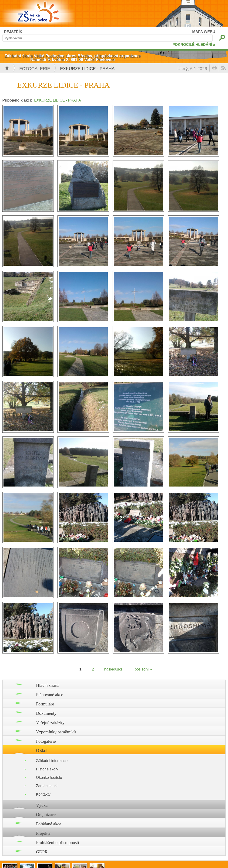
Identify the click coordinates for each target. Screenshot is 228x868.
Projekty (43, 833)
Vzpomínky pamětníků (56, 732)
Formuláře (45, 704)
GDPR (42, 852)
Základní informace (52, 761)
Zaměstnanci (47, 786)
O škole (43, 751)
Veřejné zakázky (50, 723)
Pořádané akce (49, 824)
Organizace (46, 815)
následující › (114, 669)
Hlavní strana (48, 685)
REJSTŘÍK (13, 32)
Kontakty (43, 794)
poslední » (143, 669)
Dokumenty (46, 713)
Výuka (42, 805)
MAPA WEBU (204, 32)
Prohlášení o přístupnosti (58, 842)
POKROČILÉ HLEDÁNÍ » (194, 45)
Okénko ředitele (49, 778)
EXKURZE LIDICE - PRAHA (58, 100)
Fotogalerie (35, 69)
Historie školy (47, 769)
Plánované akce (50, 695)
